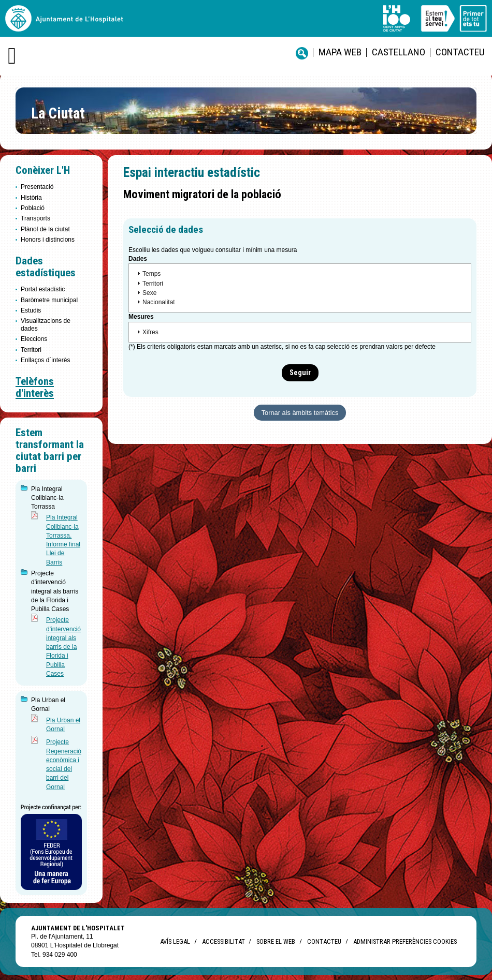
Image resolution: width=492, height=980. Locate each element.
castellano (399, 52)
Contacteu (460, 52)
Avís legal (175, 941)
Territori (31, 350)
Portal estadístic (43, 289)
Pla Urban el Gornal (63, 725)
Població (33, 208)
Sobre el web (276, 941)
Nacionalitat (159, 302)
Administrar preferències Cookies (405, 941)
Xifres (150, 332)
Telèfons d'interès (35, 387)
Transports (35, 218)
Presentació (37, 187)
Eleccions (34, 339)
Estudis (31, 310)
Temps (151, 274)
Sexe (149, 293)
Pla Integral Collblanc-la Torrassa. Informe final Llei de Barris (63, 540)
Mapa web (340, 52)
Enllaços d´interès (45, 360)
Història (31, 198)
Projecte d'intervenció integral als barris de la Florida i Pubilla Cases (63, 647)
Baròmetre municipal (49, 300)
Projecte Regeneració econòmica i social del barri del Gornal (64, 764)
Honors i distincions (48, 240)
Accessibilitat (223, 941)
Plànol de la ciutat (45, 229)
